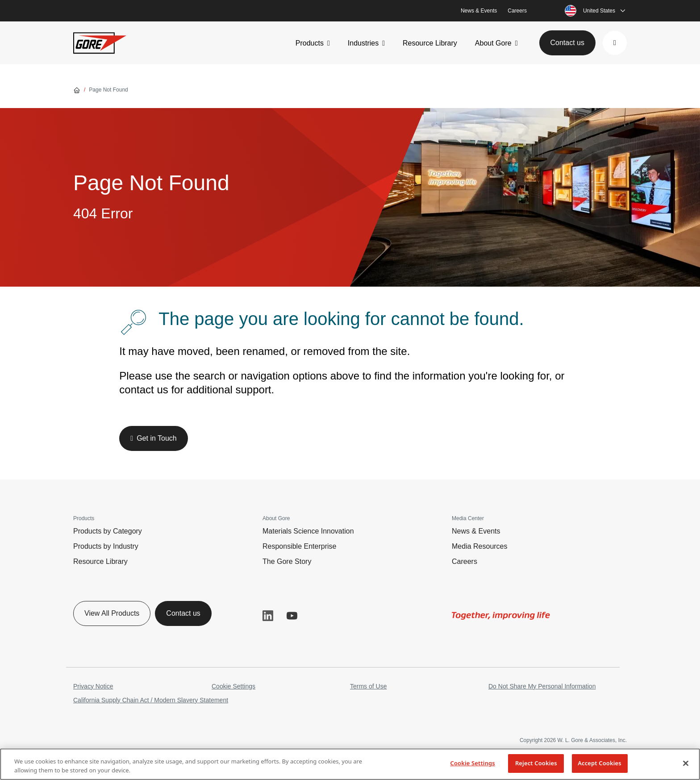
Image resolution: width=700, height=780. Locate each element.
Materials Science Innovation (308, 531)
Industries (363, 43)
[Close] (686, 763)
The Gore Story (287, 561)
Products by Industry (106, 546)
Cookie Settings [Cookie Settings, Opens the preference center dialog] (472, 763)
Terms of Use (368, 686)
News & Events (479, 11)
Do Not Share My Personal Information (542, 686)
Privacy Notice (93, 686)
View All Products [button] (112, 613)
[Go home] (77, 90)
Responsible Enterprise (299, 546)
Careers (517, 11)
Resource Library (430, 43)
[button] (615, 43)
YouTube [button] (292, 616)
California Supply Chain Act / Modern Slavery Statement (151, 700)
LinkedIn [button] (268, 616)
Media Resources (480, 546)
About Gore (493, 43)
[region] (350, 764)
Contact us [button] (567, 43)
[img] (501, 616)
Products (310, 43)
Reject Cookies (536, 763)
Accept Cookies (600, 763)
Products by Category (108, 531)
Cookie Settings (233, 686)
